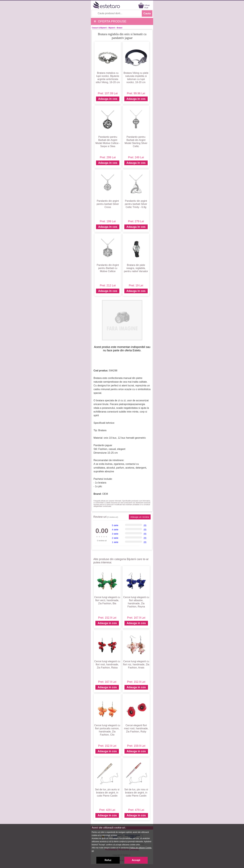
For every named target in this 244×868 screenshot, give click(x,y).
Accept (136, 860)
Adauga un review (140, 517)
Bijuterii (112, 28)
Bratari (120, 28)
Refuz (108, 860)
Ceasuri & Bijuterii (99, 28)
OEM (105, 494)
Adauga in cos (108, 99)
